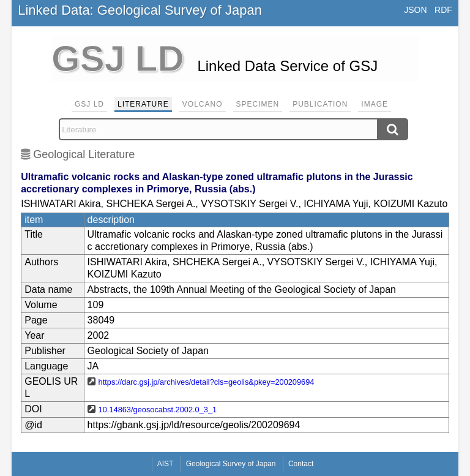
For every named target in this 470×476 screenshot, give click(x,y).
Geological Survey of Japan (231, 464)
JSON (415, 10)
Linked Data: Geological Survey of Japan (140, 10)
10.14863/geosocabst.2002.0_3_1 (158, 410)
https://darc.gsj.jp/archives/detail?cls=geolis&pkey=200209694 (207, 382)
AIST (166, 464)
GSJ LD (89, 104)
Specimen (258, 104)
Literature (143, 104)
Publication (320, 104)
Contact (301, 464)
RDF (443, 10)
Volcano (203, 104)
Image (375, 104)
